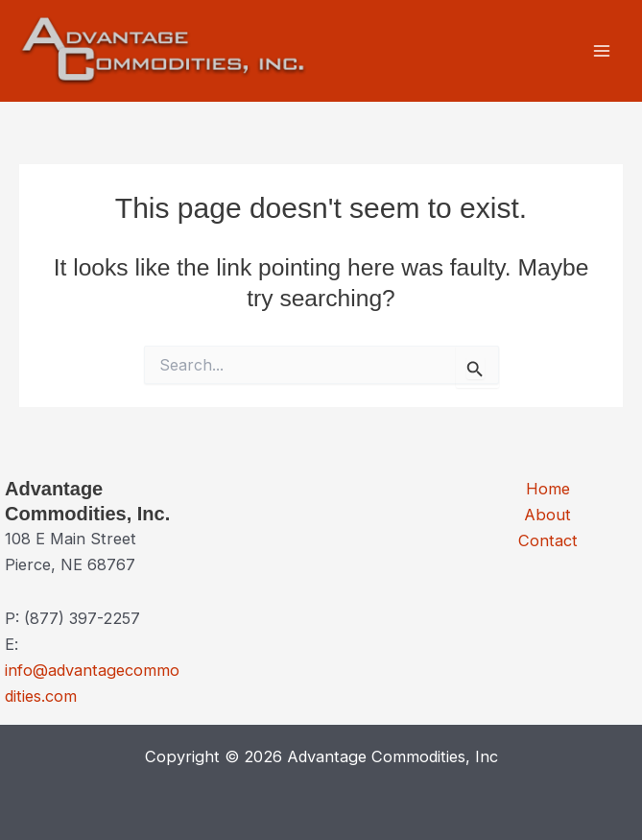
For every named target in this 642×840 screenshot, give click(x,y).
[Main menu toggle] (601, 51)
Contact (548, 540)
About (547, 515)
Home (548, 489)
